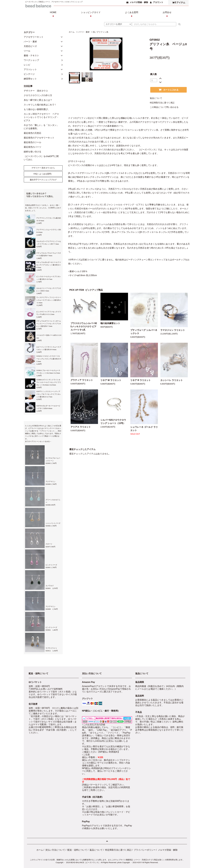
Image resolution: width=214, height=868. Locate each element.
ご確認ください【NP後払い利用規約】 (101, 752)
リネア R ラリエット (140, 380)
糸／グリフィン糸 (101, 32)
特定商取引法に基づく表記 (162, 103)
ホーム (72, 32)
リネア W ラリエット (111, 380)
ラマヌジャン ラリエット (173, 330)
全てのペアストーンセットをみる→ (38, 441)
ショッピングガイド (91, 15)
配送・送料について (77, 850)
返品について (156, 98)
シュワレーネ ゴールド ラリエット (144, 429)
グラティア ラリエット (82, 380)
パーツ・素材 (84, 32)
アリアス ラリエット (81, 427)
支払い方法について (55, 850)
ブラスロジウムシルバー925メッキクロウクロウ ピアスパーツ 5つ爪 (84, 327)
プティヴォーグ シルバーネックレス (144, 332)
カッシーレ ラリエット (172, 380)
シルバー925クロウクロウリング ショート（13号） (113, 422)
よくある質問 (132, 15)
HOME (53, 15)
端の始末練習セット (110, 323)
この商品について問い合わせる (164, 107)
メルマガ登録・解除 (139, 2)
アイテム (178, 2)
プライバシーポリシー (145, 850)
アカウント (158, 2)
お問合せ (167, 15)
